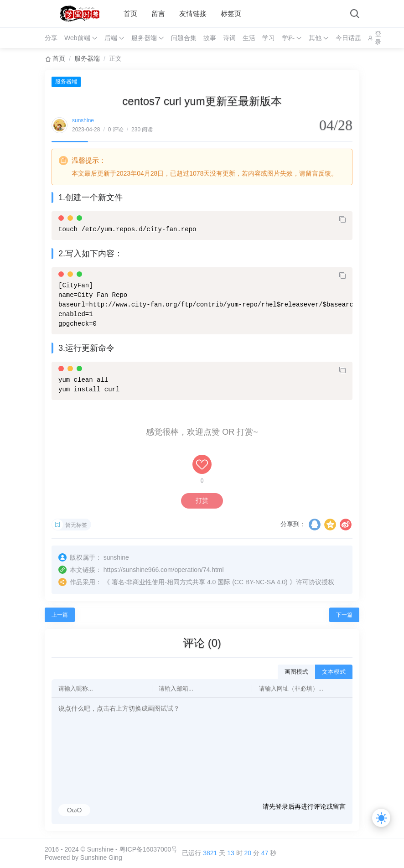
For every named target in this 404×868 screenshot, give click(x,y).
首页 (130, 13)
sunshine (83, 120)
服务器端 (144, 38)
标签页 (231, 13)
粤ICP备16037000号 (149, 849)
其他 (315, 38)
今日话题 (348, 38)
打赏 (202, 500)
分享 (51, 38)
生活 (249, 38)
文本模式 (334, 672)
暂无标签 (76, 525)
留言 (158, 13)
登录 (378, 38)
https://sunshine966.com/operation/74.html (164, 570)
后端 (111, 38)
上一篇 (60, 615)
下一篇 (344, 615)
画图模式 (296, 672)
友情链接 (193, 13)
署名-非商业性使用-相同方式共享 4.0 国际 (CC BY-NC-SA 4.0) (200, 582)
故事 (210, 38)
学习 (269, 38)
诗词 (229, 38)
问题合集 (184, 38)
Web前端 (77, 38)
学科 (288, 38)
